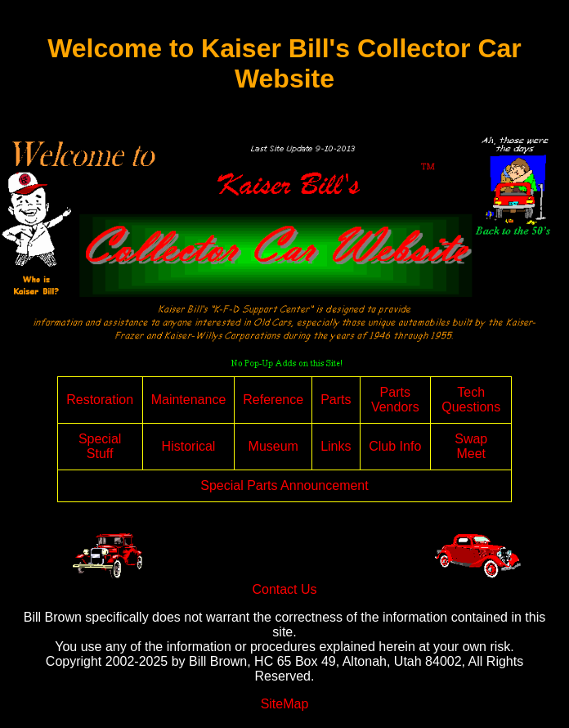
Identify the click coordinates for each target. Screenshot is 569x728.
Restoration (100, 400)
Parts (336, 400)
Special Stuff (100, 446)
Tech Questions (471, 400)
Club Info (395, 446)
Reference (273, 400)
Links (336, 446)
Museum (273, 446)
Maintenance (189, 400)
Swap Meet (471, 446)
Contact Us (284, 589)
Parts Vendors (395, 400)
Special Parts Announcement (284, 485)
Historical (189, 446)
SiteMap (285, 704)
